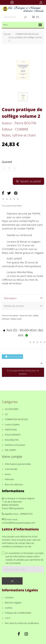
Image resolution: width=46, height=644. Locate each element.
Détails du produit (14, 306)
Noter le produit (13, 356)
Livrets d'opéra (12, 425)
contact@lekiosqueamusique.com (19, 523)
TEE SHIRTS (10, 450)
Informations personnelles (18, 464)
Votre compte (12, 457)
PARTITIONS (11, 430)
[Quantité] (9, 168)
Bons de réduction (14, 485)
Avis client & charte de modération (22, 623)
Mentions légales (13, 603)
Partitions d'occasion (15, 445)
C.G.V (8, 618)
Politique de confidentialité (18, 613)
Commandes (11, 469)
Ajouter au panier (28, 181)
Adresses (9, 479)
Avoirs (8, 474)
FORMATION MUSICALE (16, 419)
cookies (9, 608)
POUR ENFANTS (13, 435)
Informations (13, 491)
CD (6, 414)
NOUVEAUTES (12, 440)
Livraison (9, 597)
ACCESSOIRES (12, 409)
